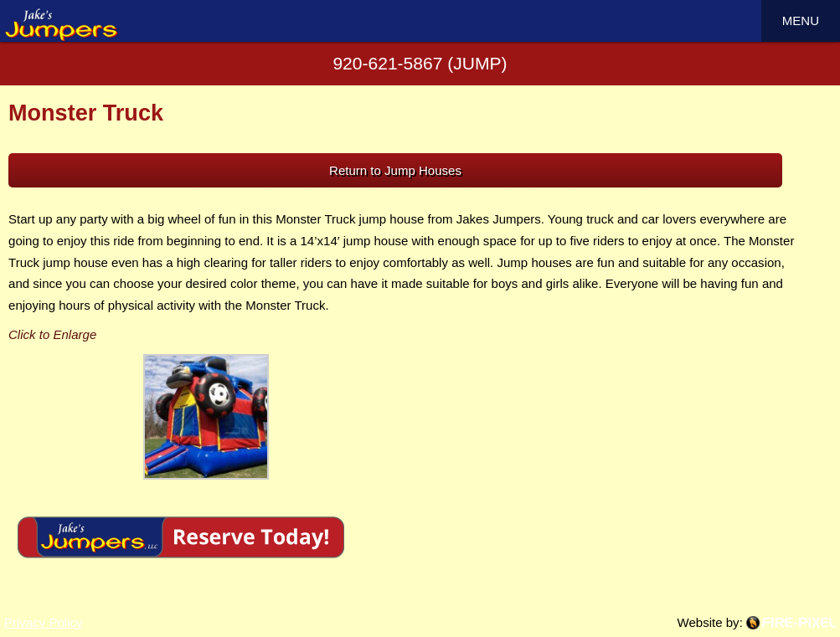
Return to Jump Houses (395, 170)
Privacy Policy (44, 622)
